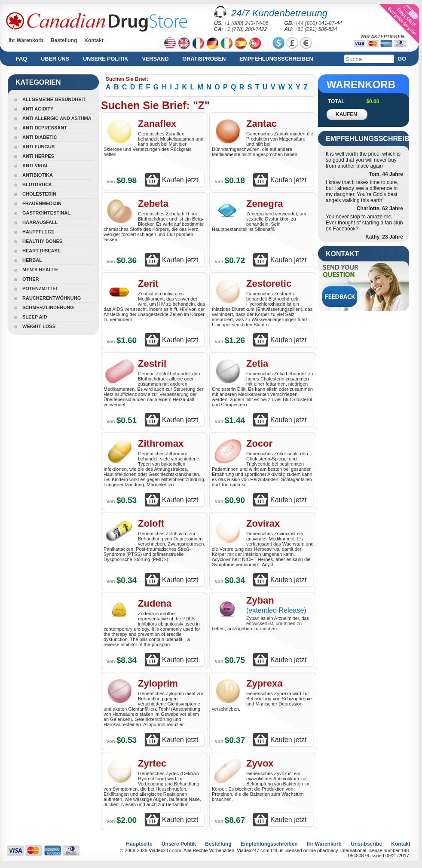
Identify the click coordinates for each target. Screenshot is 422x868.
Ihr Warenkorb (26, 40)
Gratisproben (204, 59)
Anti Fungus (38, 147)
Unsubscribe (366, 844)
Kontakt (94, 40)
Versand (155, 59)
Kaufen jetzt (180, 180)
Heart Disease (41, 251)
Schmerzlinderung (48, 307)
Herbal (32, 260)
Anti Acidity (38, 109)
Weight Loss (39, 326)
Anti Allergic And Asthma (57, 118)
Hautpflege (38, 232)
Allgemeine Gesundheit (54, 99)
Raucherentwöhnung (52, 298)
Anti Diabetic (40, 137)
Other (31, 279)
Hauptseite (139, 844)
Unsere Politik (106, 59)
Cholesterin (39, 194)
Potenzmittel (40, 288)
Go (402, 59)
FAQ (21, 59)
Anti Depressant (45, 128)
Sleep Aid (35, 317)
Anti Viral (36, 166)
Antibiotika (38, 175)
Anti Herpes (38, 156)
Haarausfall (40, 222)
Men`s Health (40, 270)
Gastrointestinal (46, 213)
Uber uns (55, 59)
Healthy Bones (42, 241)
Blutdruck (37, 184)
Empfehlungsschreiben (276, 59)
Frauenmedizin (42, 203)
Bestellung (64, 40)
